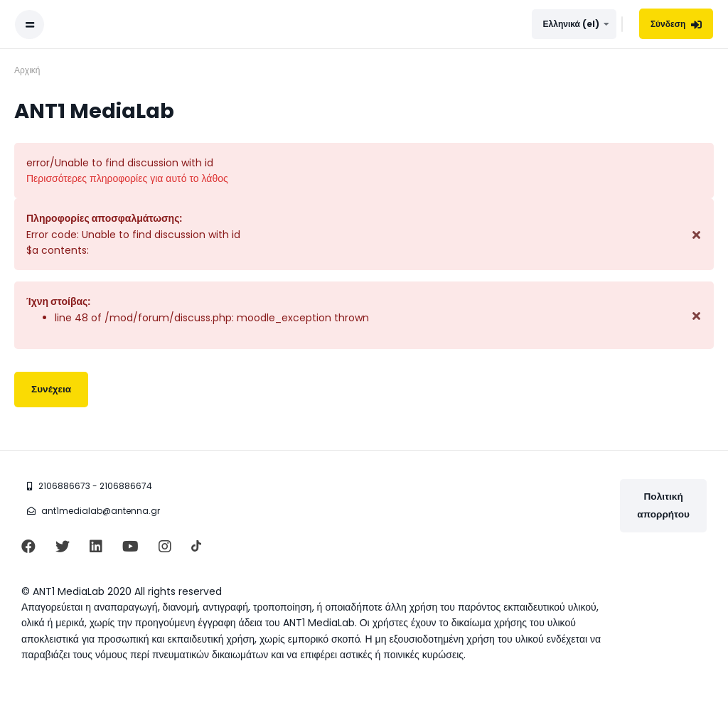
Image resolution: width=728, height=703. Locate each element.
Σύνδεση (677, 24)
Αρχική (27, 70)
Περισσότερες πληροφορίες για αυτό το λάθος (127, 178)
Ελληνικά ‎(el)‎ (571, 24)
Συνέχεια (51, 389)
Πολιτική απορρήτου (663, 505)
